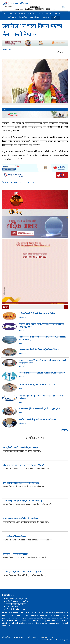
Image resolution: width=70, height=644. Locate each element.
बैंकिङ (21, 14)
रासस (5, 109)
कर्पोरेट (48, 14)
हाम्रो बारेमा (8, 637)
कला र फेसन (35, 18)
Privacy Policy (21, 637)
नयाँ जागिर (12, 18)
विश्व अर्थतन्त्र (23, 18)
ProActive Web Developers (57, 640)
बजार (30, 14)
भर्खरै (55, 18)
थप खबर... (64, 430)
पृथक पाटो (46, 18)
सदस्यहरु (34, 637)
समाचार (11, 14)
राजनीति (40, 14)
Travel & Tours (8, 50)
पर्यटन (56, 14)
